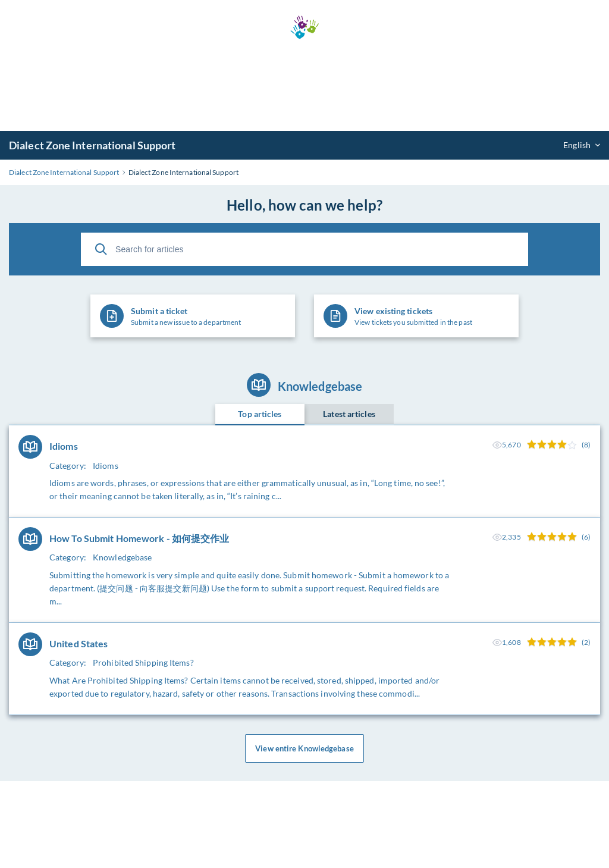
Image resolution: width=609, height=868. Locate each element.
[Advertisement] (304, 85)
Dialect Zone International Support (92, 145)
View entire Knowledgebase (304, 748)
